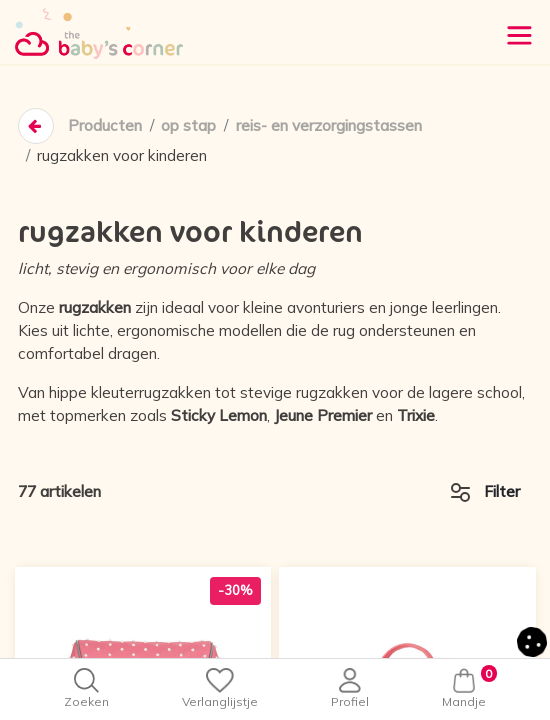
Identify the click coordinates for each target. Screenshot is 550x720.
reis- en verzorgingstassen (329, 126)
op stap (188, 126)
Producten (105, 126)
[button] (532, 640)
